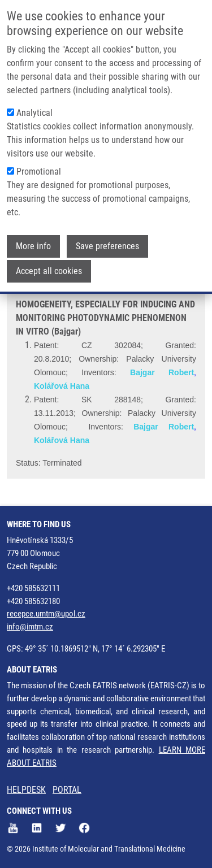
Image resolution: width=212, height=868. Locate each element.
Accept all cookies (49, 269)
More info (33, 244)
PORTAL (67, 790)
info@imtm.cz (30, 627)
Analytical (34, 111)
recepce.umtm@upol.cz (46, 614)
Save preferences (107, 244)
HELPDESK (26, 790)
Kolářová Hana (62, 386)
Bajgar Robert (162, 372)
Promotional (39, 170)
